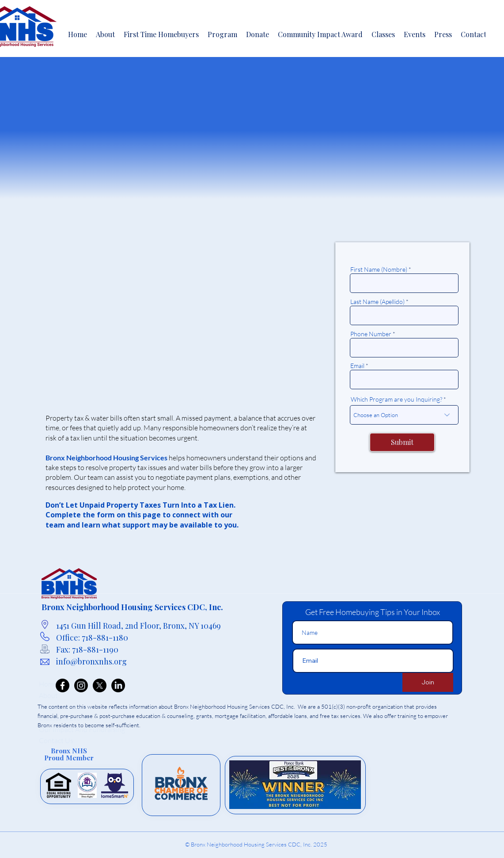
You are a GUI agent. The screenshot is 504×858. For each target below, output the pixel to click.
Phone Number (371, 334)
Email (357, 366)
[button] (222, 34)
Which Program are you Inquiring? (396, 399)
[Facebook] (63, 685)
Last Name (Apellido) (377, 302)
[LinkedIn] (118, 685)
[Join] (428, 682)
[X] (100, 685)
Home (48, 684)
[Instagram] (81, 685)
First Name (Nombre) (379, 270)
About (48, 695)
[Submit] (402, 442)
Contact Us (56, 740)
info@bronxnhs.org (91, 661)
